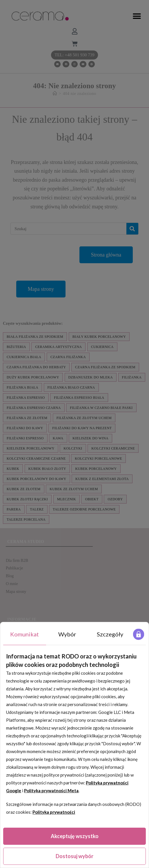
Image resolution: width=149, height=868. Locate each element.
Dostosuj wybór (74, 856)
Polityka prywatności (54, 812)
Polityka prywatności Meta (51, 791)
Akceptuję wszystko (75, 836)
